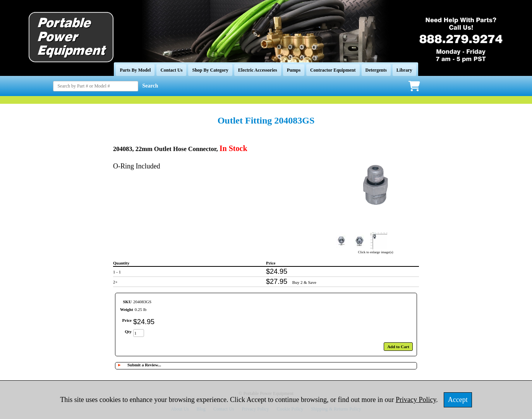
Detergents (376, 70)
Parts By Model (135, 70)
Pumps (294, 70)
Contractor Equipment (333, 70)
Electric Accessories (258, 70)
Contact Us (171, 70)
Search (150, 86)
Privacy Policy (416, 400)
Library (404, 70)
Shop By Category (210, 70)
